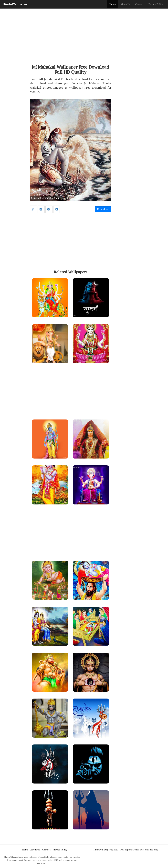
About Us (125, 4)
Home (113, 4)
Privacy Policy (156, 4)
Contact (139, 4)
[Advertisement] (84, 35)
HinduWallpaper (15, 4)
